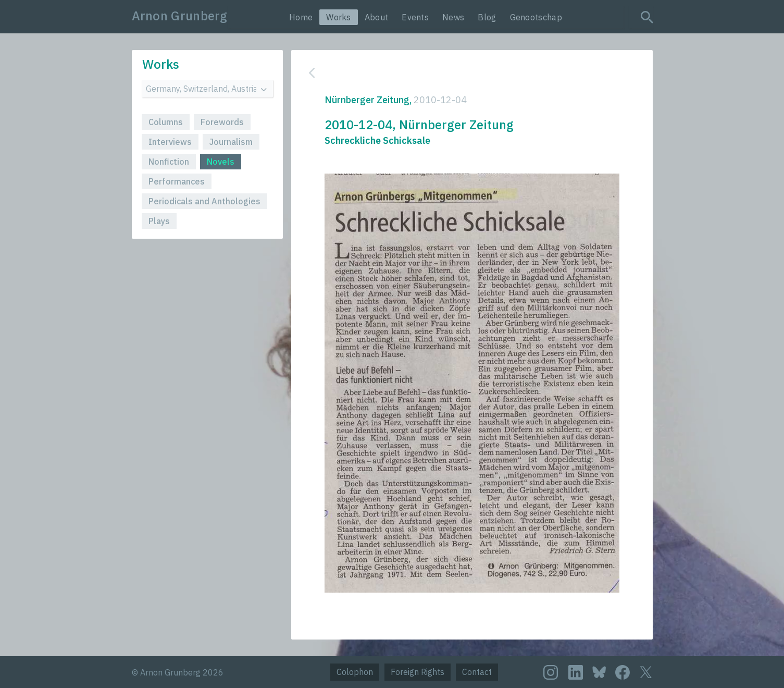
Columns (166, 122)
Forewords (222, 122)
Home (301, 17)
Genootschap (536, 17)
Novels (221, 162)
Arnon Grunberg (180, 16)
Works (339, 17)
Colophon (355, 672)
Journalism (231, 142)
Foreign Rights (418, 672)
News (453, 17)
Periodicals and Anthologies (204, 201)
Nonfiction (169, 162)
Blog (487, 17)
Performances (177, 181)
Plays (159, 221)
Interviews (170, 142)
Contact (477, 672)
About (377, 17)
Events (415, 17)
